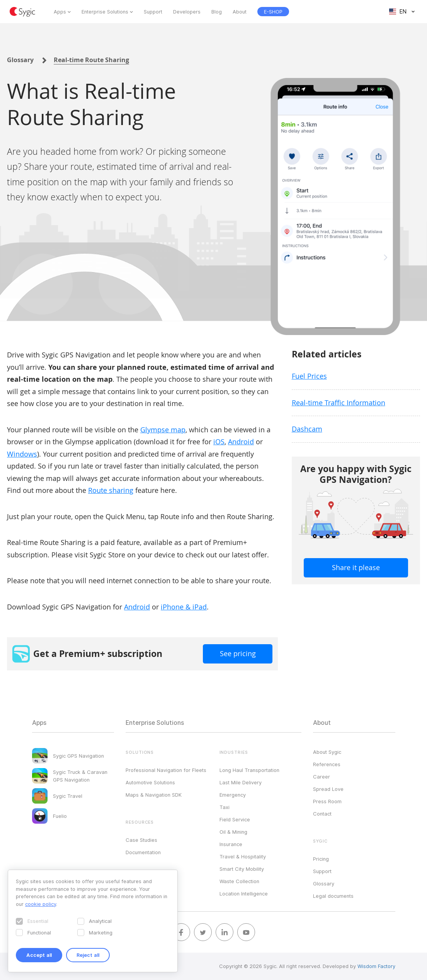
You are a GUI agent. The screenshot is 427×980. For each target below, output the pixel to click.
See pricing (238, 653)
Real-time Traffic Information (339, 403)
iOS (219, 442)
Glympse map (163, 430)
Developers (187, 12)
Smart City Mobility (242, 869)
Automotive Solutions (150, 782)
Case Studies (141, 840)
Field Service (235, 819)
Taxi (225, 807)
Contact (322, 814)
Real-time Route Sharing (91, 60)
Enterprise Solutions (105, 12)
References (327, 764)
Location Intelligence (244, 894)
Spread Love (328, 789)
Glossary (20, 60)
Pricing (321, 859)
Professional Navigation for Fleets (166, 770)
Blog (217, 12)
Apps (60, 12)
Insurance (231, 844)
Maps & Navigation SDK (154, 795)
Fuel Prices (309, 376)
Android (241, 442)
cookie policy (41, 904)
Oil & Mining (233, 832)
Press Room (327, 801)
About (240, 12)
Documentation (143, 852)
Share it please (356, 567)
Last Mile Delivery (241, 782)
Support (153, 12)
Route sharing (111, 490)
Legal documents (333, 896)
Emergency (233, 795)
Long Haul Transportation (249, 770)
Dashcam (307, 429)
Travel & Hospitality (243, 856)
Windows (22, 454)
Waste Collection (239, 881)
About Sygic (327, 752)
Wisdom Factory (376, 966)
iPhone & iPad (184, 607)
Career (322, 777)
